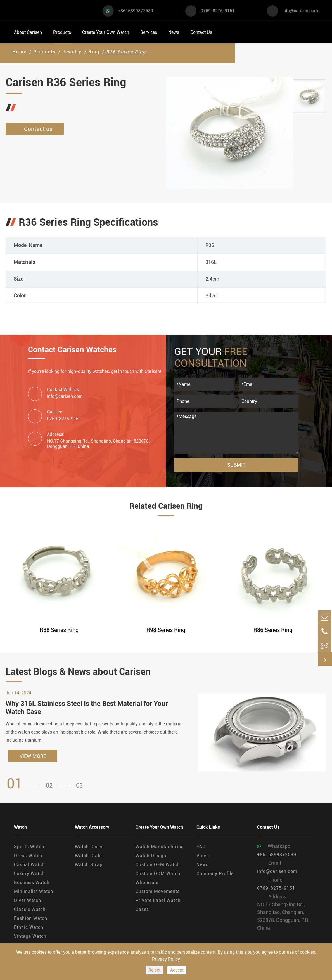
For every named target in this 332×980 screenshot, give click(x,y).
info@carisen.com (300, 11)
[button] (25, 785)
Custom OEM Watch (158, 865)
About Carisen (28, 32)
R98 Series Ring (166, 630)
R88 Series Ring (59, 630)
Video (203, 856)
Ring (94, 52)
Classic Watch (30, 910)
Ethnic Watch (29, 928)
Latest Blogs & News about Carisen (85, 672)
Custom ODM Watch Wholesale (158, 879)
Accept (177, 970)
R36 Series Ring (126, 52)
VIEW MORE (33, 757)
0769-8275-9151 (218, 11)
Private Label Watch (158, 901)
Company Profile (215, 874)
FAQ (201, 848)
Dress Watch (28, 856)
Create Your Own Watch (106, 32)
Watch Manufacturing (160, 848)
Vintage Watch (30, 937)
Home (20, 52)
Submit (236, 465)
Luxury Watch (29, 874)
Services (149, 32)
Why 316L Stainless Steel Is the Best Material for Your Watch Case (87, 708)
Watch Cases (89, 848)
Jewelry (72, 52)
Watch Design (151, 856)
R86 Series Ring (273, 630)
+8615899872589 (136, 11)
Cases (142, 910)
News (174, 32)
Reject (154, 970)
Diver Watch (28, 901)
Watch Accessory (92, 828)
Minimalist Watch (34, 892)
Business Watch (32, 883)
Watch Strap (89, 865)
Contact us (36, 129)
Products (62, 32)
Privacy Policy (166, 959)
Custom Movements (158, 892)
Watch (20, 828)
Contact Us (201, 32)
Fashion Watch (31, 919)
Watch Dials (88, 856)
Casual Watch (29, 865)
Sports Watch (29, 848)
